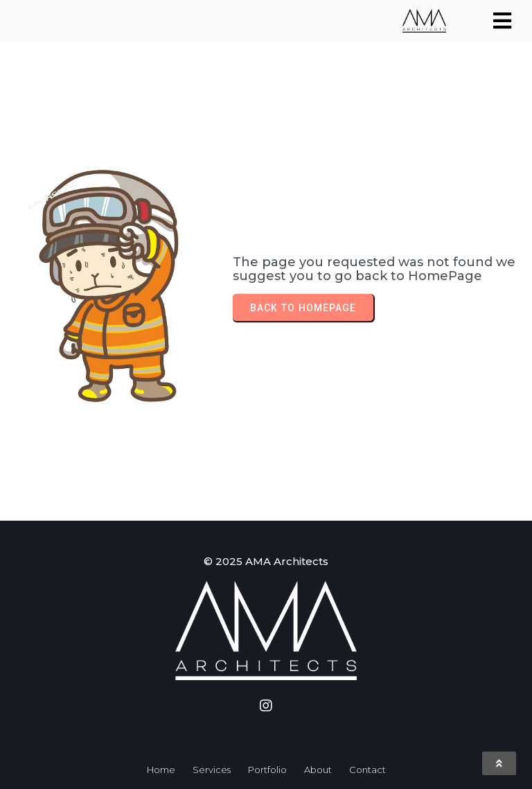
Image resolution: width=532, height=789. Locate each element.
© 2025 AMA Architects (266, 561)
